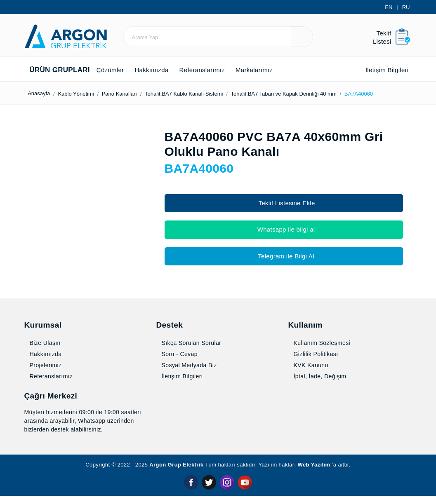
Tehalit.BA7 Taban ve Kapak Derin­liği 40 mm (313, 94)
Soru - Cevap (179, 363)
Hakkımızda (158, 70)
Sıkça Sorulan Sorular (191, 352)
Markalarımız (273, 70)
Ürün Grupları (56, 70)
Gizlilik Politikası (314, 363)
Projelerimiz (45, 374)
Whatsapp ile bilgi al (284, 229)
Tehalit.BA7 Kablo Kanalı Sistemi (204, 94)
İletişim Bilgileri (380, 70)
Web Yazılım (322, 474)
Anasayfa (41, 93)
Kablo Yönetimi (86, 94)
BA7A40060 (396, 94)
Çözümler (112, 70)
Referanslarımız (214, 70)
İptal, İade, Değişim (320, 385)
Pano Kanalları (134, 94)
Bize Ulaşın (43, 352)
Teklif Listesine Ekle (284, 203)
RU (407, 7)
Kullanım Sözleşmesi (322, 352)
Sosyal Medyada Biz (189, 374)
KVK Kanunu (309, 374)
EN (390, 7)
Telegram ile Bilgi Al (284, 256)
